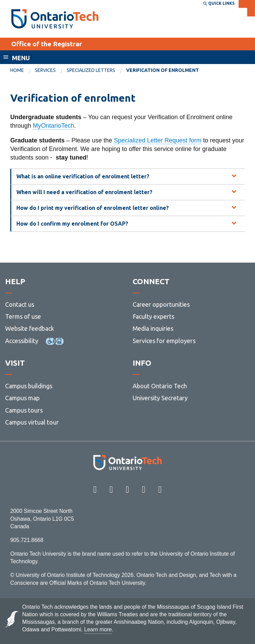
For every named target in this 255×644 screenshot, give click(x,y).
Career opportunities (161, 304)
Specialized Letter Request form (158, 140)
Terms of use (23, 316)
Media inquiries (153, 328)
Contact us (20, 304)
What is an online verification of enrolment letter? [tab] (83, 176)
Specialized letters (91, 70)
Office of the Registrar (47, 44)
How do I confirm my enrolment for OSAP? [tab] (72, 224)
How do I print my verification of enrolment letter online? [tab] (93, 208)
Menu (21, 58)
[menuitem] (23, 71)
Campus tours (24, 410)
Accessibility (22, 341)
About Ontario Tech (160, 386)
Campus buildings (29, 386)
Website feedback (30, 328)
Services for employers (164, 341)
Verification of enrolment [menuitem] (163, 70)
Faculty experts (153, 316)
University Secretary (160, 398)
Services (45, 70)
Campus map (22, 398)
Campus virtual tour (32, 422)
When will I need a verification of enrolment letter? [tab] (84, 192)
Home (17, 70)
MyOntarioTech (53, 126)
